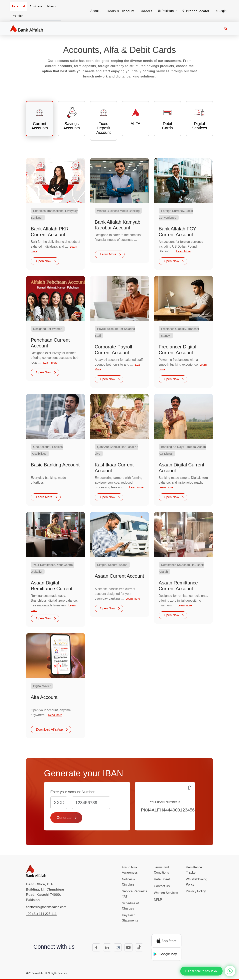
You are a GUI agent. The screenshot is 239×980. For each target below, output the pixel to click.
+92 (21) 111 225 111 (41, 914)
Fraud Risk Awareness (130, 870)
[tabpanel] (119, 448)
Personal (18, 6)
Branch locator (196, 11)
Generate (67, 818)
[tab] (40, 119)
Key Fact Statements (130, 918)
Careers (146, 11)
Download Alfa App (52, 730)
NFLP (158, 900)
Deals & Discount (121, 11)
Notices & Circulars (129, 882)
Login (222, 11)
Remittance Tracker (194, 870)
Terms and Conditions (161, 870)
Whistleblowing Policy (197, 882)
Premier (17, 16)
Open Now (46, 261)
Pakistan (167, 11)
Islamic (52, 6)
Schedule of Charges (130, 906)
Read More (55, 715)
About (96, 11)
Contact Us (162, 886)
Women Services (166, 893)
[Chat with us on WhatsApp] (230, 971)
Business (36, 6)
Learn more (50, 363)
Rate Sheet (162, 879)
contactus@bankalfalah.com (46, 907)
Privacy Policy (196, 891)
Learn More (111, 254)
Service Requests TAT (134, 894)
